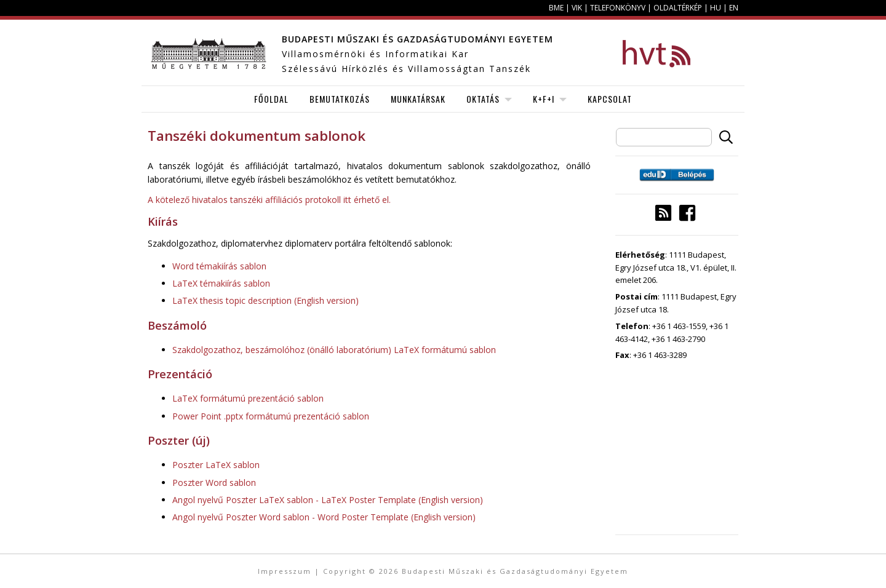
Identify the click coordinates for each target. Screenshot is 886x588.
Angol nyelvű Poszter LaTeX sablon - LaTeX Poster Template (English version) (328, 500)
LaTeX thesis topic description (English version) (265, 300)
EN (734, 8)
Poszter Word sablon (214, 483)
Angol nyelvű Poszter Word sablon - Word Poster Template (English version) (324, 517)
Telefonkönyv (618, 8)
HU (716, 8)
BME (556, 8)
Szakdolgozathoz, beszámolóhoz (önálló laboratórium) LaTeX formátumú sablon (334, 350)
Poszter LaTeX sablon (216, 465)
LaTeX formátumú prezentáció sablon (248, 398)
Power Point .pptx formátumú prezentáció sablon (271, 416)
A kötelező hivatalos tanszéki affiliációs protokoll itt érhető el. (269, 200)
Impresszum (285, 571)
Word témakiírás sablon (219, 266)
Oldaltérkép (678, 8)
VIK (577, 8)
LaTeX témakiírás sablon (221, 283)
